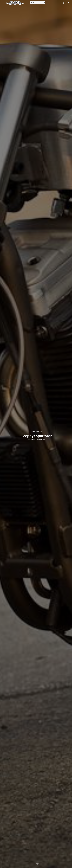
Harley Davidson (37, 431)
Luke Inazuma (32, 440)
